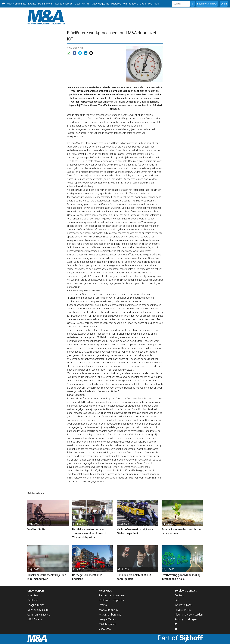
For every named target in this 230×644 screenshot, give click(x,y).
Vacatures (105, 629)
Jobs (143, 4)
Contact (179, 595)
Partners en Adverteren (112, 595)
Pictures (116, 4)
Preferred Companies (111, 600)
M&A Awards (82, 4)
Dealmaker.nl (46, 4)
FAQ (177, 600)
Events (32, 4)
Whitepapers (131, 4)
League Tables (64, 4)
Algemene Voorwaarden (189, 615)
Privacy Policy (183, 610)
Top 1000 (153, 4)
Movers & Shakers (38, 610)
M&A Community (17, 4)
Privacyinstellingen (186, 619)
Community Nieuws (39, 615)
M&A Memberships (110, 615)
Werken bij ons (183, 605)
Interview (33, 595)
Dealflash (33, 600)
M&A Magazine (100, 4)
